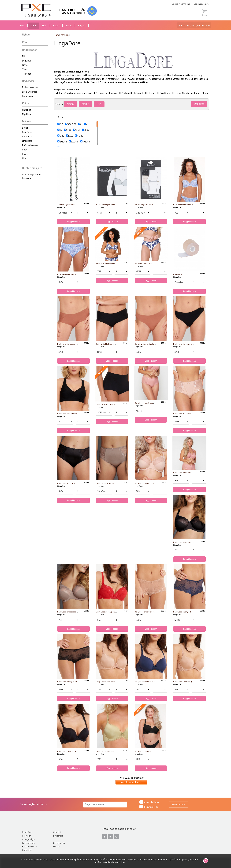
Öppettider (27, 850)
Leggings (27, 61)
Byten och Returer (30, 847)
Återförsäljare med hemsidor (32, 176)
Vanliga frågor (28, 839)
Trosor (26, 70)
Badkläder (28, 81)
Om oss (57, 847)
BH (24, 56)
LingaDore (27, 141)
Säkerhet (57, 832)
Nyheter (27, 35)
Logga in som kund (181, 4)
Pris (99, 104)
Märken (27, 121)
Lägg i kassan (73, 222)
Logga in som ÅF (202, 4)
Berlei (25, 128)
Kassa (205, 13)
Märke (85, 104)
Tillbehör (27, 74)
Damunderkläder (149, 802)
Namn (70, 104)
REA (25, 42)
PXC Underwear (30, 145)
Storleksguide (59, 843)
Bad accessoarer (30, 87)
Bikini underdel (29, 92)
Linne (25, 65)
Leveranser (58, 836)
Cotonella (27, 137)
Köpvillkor (26, 836)
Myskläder (27, 114)
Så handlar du (28, 843)
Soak (25, 150)
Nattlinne (27, 110)
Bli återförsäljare (32, 168)
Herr (45, 26)
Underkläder (29, 50)
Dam (33, 26)
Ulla (24, 159)
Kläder (26, 103)
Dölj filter (199, 104)
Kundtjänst (27, 832)
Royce (25, 154)
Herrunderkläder (149, 807)
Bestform (27, 132)
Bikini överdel (29, 96)
